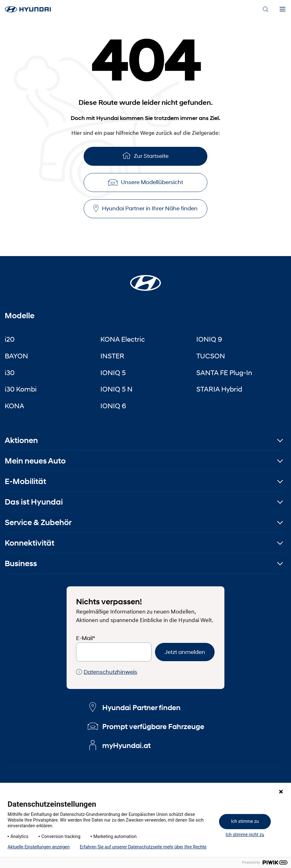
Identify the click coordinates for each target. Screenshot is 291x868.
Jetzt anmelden (185, 652)
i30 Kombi (21, 389)
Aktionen (21, 440)
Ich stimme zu (245, 821)
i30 (10, 373)
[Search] (265, 9)
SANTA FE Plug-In (224, 373)
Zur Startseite (145, 156)
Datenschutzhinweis (107, 672)
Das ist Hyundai (34, 502)
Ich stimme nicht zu (245, 835)
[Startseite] (145, 279)
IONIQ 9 (209, 339)
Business (21, 563)
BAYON (16, 356)
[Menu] (282, 9)
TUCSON (211, 356)
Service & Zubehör (38, 522)
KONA (15, 406)
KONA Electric (123, 339)
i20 (10, 339)
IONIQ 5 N (116, 389)
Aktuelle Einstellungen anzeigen (39, 847)
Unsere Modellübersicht (145, 182)
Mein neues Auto (35, 461)
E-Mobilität (25, 481)
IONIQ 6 (113, 406)
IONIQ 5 (113, 373)
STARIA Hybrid (219, 389)
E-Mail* (86, 638)
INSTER (112, 356)
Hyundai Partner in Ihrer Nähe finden (145, 209)
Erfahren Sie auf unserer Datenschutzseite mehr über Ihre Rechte (143, 847)
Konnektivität (30, 543)
